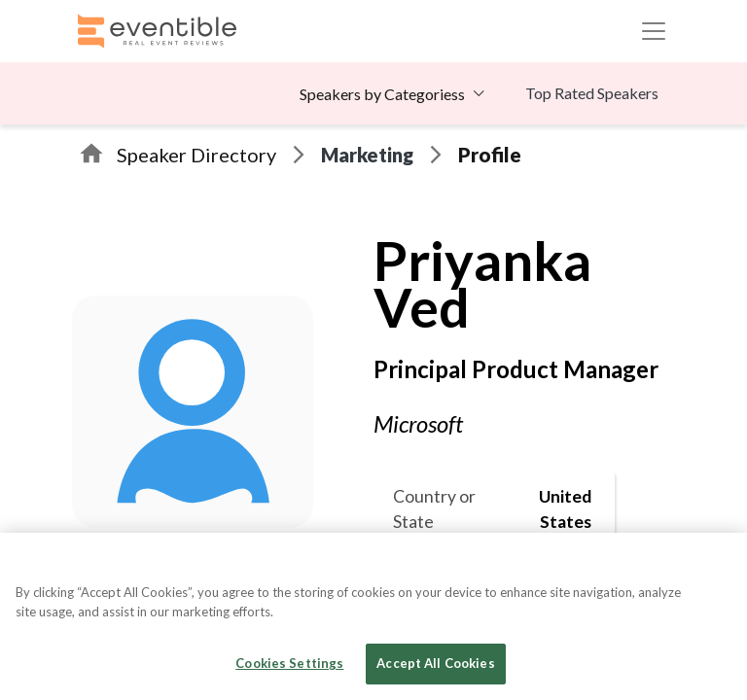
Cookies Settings (289, 663)
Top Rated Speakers (592, 93)
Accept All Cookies (435, 663)
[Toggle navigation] (654, 31)
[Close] (716, 564)
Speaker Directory (196, 155)
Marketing (367, 155)
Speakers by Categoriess (382, 94)
